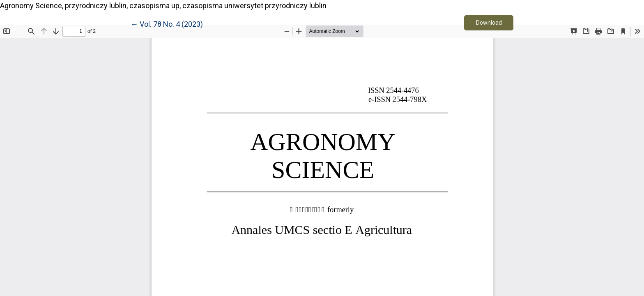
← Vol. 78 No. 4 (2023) (167, 23)
